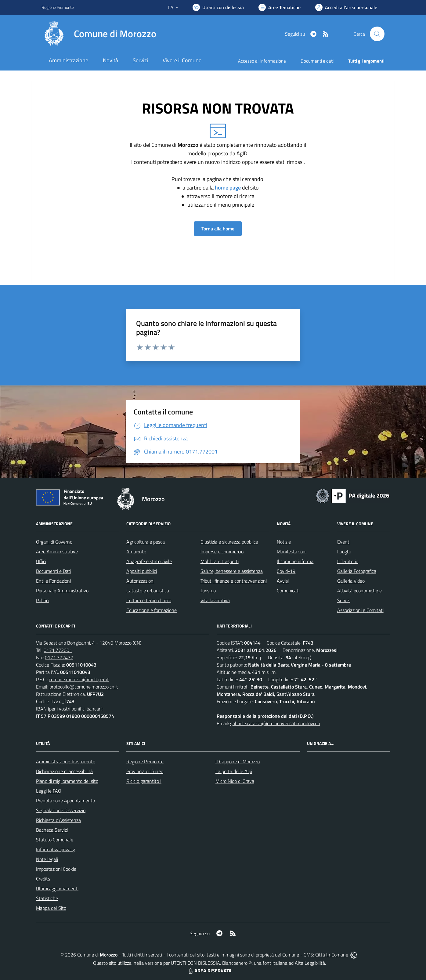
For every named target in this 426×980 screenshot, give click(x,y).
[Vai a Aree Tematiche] (280, 7)
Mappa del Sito (51, 908)
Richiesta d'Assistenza (58, 820)
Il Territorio (348, 561)
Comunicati (288, 591)
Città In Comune (332, 955)
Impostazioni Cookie (56, 869)
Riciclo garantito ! (144, 781)
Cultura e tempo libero (149, 600)
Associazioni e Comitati (360, 610)
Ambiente (136, 551)
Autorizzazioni (140, 581)
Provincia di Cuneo (145, 771)
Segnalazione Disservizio (61, 810)
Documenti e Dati (54, 571)
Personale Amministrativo (62, 591)
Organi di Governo (54, 542)
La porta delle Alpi (234, 771)
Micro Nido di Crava (235, 781)
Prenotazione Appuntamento (65, 801)
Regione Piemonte (145, 761)
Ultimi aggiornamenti (57, 888)
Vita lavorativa (215, 600)
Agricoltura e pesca (146, 542)
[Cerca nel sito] (377, 34)
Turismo (208, 591)
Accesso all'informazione (262, 61)
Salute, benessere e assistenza (232, 571)
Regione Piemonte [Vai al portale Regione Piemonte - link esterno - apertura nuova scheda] (58, 7)
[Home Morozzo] (99, 34)
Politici (43, 600)
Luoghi (344, 551)
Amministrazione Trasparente (66, 761)
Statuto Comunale (55, 840)
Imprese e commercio (222, 551)
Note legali (47, 859)
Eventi (344, 542)
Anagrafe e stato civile (149, 561)
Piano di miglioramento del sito (67, 781)
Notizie (284, 542)
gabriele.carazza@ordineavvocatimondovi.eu (275, 723)
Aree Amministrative (57, 551)
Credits (43, 879)
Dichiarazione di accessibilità (64, 771)
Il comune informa (295, 561)
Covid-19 (286, 571)
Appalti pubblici (142, 571)
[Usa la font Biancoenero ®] (218, 7)
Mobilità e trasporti (220, 561)
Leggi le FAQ (49, 791)
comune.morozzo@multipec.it (79, 679)
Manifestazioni (292, 551)
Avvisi (283, 581)
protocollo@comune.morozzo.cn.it (84, 687)
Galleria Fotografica (357, 571)
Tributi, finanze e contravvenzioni (234, 581)
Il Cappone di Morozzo (238, 761)
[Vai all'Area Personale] (346, 7)
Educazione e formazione (152, 610)
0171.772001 (58, 650)
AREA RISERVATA (209, 971)
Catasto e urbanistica (148, 591)
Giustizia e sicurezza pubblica (229, 542)
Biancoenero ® (237, 963)
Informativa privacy (56, 849)
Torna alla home (218, 229)
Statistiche (47, 898)
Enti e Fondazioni (53, 581)
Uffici (41, 561)
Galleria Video (351, 581)
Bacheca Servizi (52, 830)
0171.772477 (59, 657)
